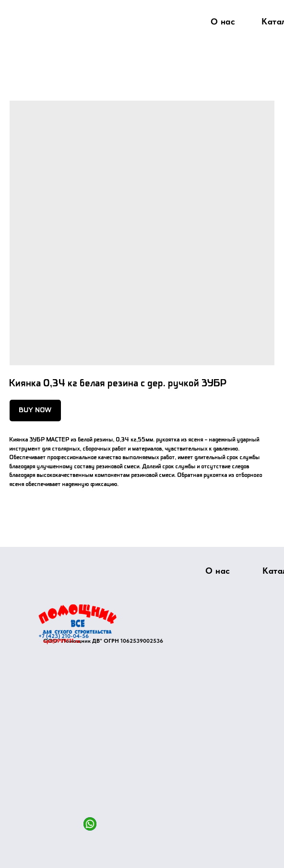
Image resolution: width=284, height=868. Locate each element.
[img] (77, 619)
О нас (223, 22)
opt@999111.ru (62, 641)
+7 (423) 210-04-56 (64, 636)
